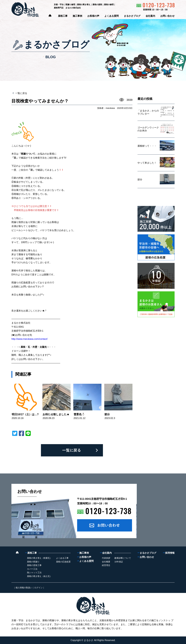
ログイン (38, 588)
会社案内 (150, 16)
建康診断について (123, 558)
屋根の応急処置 (63, 562)
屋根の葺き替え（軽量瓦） (39, 558)
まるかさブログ (132, 16)
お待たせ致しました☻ (56, 414)
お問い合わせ (167, 16)
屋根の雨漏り (33, 562)
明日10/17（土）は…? (25, 414)
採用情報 (169, 553)
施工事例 (77, 16)
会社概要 (106, 562)
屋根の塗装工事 (34, 565)
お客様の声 (93, 16)
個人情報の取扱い (24, 588)
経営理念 (106, 565)
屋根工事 (63, 16)
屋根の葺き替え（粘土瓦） (39, 576)
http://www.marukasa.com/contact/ (30, 339)
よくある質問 (112, 16)
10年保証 (119, 562)
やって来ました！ (147, 163)
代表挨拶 (106, 558)
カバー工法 (32, 569)
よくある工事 (62, 558)
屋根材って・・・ (147, 146)
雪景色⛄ (79, 414)
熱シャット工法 (34, 572)
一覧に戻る (21, 93)
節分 (107, 414)
